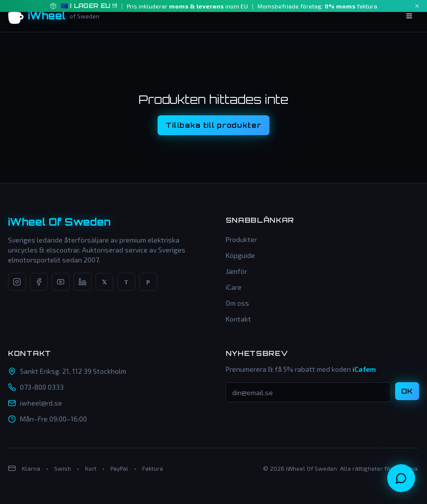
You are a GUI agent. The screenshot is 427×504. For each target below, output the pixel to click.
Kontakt (238, 319)
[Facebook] (39, 282)
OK (407, 391)
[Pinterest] (148, 282)
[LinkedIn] (83, 282)
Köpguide (240, 255)
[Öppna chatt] (401, 478)
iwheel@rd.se (41, 403)
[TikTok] (126, 282)
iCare (234, 287)
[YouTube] (61, 282)
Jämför (236, 271)
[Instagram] (17, 282)
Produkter (241, 239)
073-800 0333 (42, 387)
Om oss (237, 303)
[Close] (417, 6)
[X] (104, 282)
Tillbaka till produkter (213, 125)
